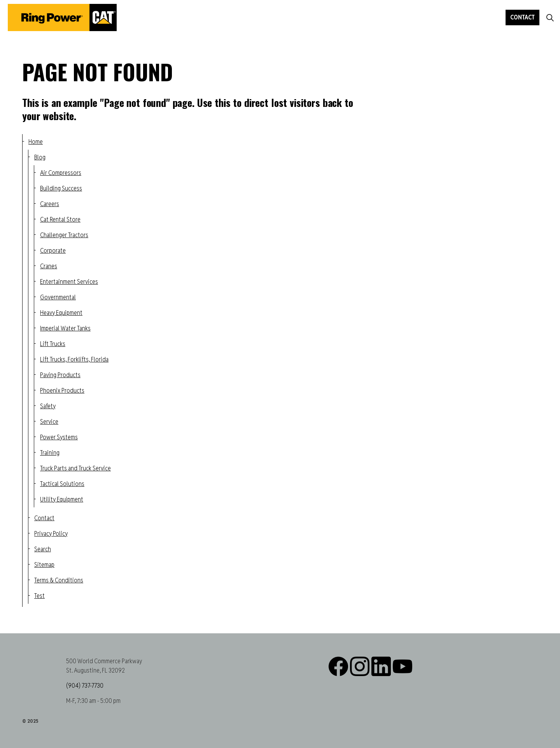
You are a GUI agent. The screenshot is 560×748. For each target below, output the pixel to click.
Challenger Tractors (64, 235)
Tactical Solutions (62, 484)
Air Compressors (61, 173)
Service (49, 422)
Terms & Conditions (59, 580)
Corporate (53, 251)
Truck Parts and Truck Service (75, 468)
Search (43, 549)
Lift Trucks (53, 344)
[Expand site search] (550, 17)
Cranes (49, 266)
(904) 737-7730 (85, 686)
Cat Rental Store (60, 219)
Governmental (58, 297)
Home (36, 142)
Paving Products (60, 375)
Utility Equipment (62, 499)
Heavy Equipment (61, 313)
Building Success (61, 188)
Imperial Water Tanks (65, 328)
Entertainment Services (69, 282)
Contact (522, 17)
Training (50, 453)
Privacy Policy (51, 534)
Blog (40, 157)
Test (39, 596)
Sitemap (44, 565)
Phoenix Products (62, 391)
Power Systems (59, 437)
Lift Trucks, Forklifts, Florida (74, 359)
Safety (48, 406)
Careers (50, 204)
